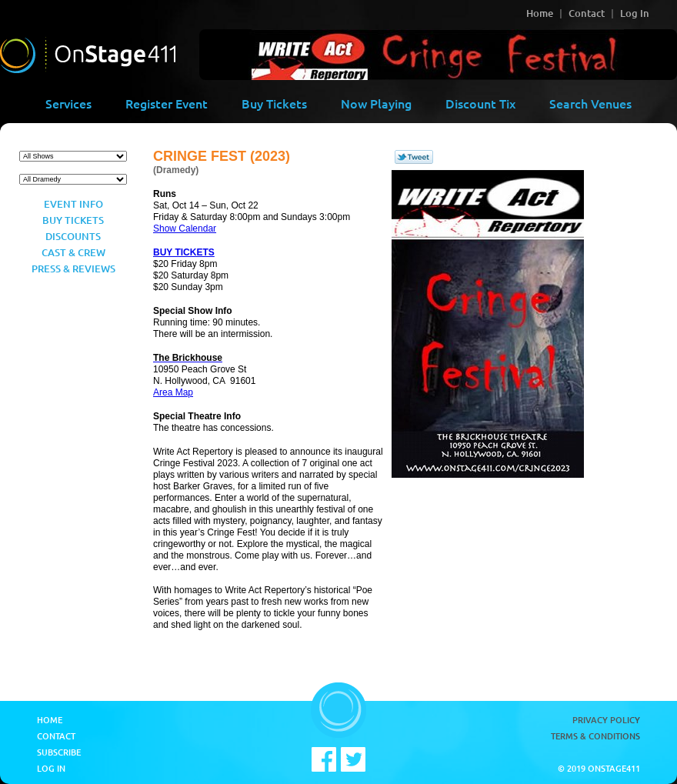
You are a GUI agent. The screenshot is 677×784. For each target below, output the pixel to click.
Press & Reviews (73, 269)
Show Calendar (185, 229)
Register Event (167, 103)
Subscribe (59, 752)
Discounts (73, 236)
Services (68, 103)
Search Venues (590, 103)
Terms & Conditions (595, 736)
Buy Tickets (274, 103)
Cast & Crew (73, 252)
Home (540, 13)
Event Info (73, 204)
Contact (587, 13)
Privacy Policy (606, 720)
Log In (635, 13)
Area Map (173, 392)
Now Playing (376, 103)
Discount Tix (480, 103)
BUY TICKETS (184, 252)
